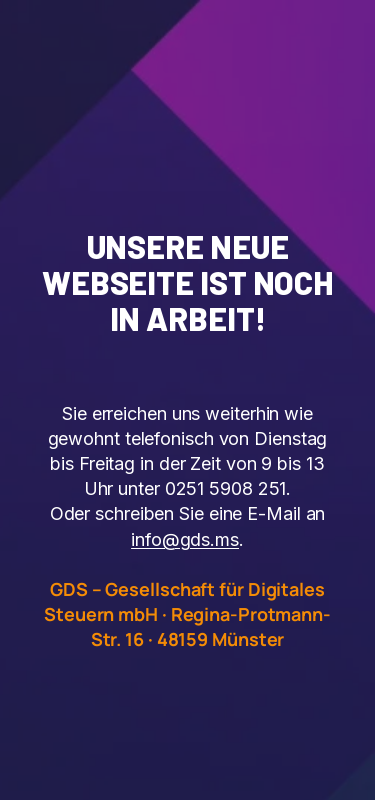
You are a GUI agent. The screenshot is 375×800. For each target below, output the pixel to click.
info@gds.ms (185, 539)
